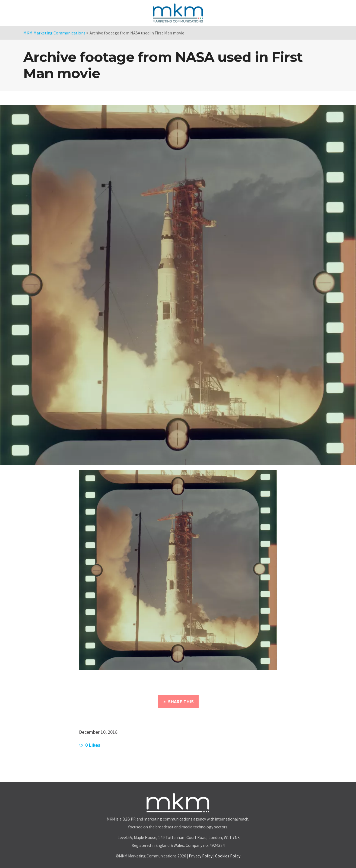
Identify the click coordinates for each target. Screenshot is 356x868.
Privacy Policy (201, 856)
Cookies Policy (228, 856)
